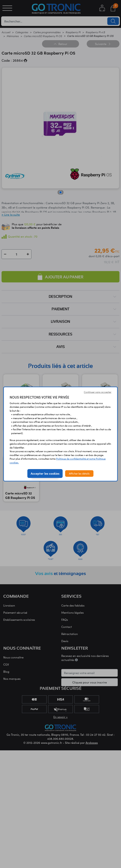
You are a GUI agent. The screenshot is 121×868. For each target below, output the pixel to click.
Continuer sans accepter (98, 392)
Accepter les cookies (45, 473)
